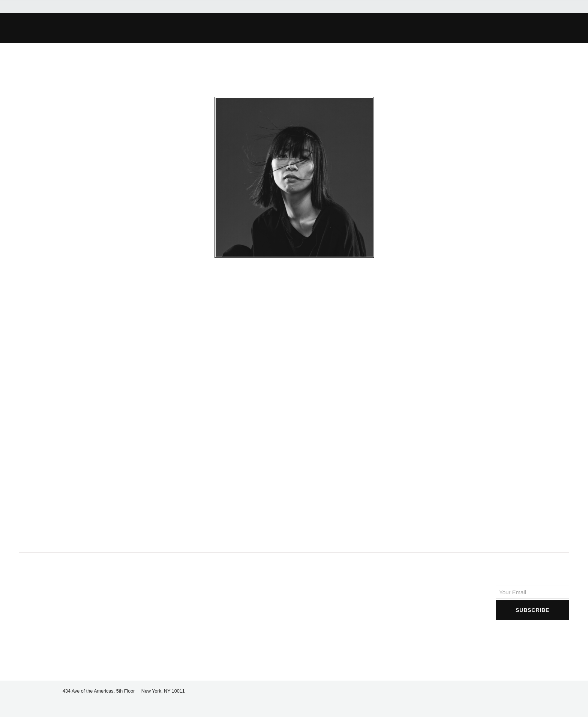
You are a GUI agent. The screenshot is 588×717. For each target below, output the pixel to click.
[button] (161, 28)
